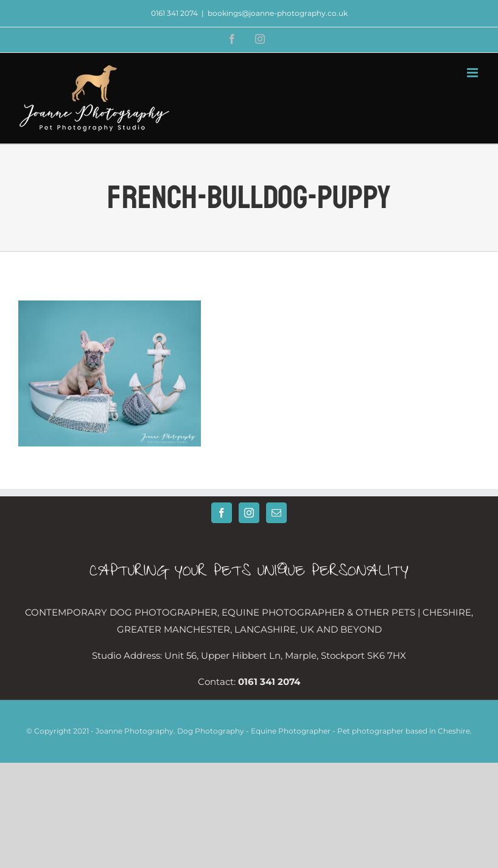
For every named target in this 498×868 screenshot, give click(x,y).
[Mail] (276, 513)
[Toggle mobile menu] (473, 73)
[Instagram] (249, 513)
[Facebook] (222, 513)
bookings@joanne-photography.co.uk (278, 13)
